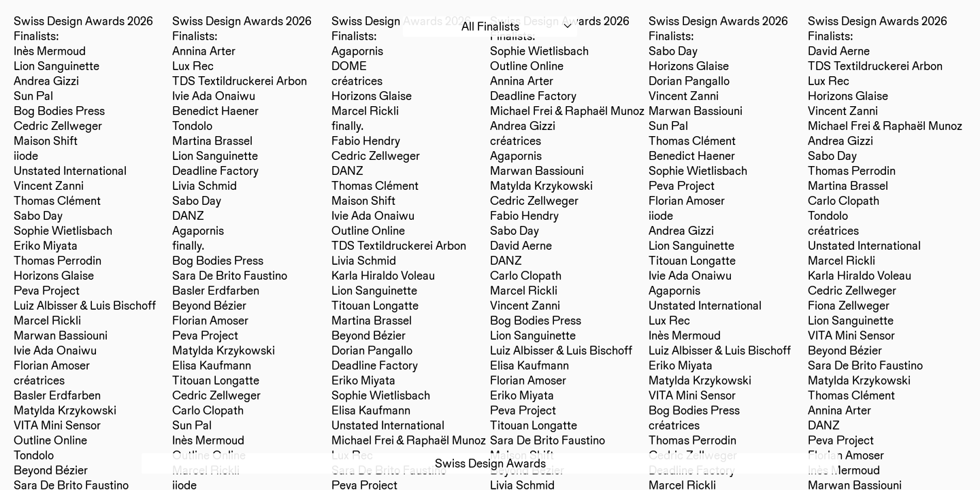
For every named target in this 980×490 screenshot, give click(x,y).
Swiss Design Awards (490, 463)
